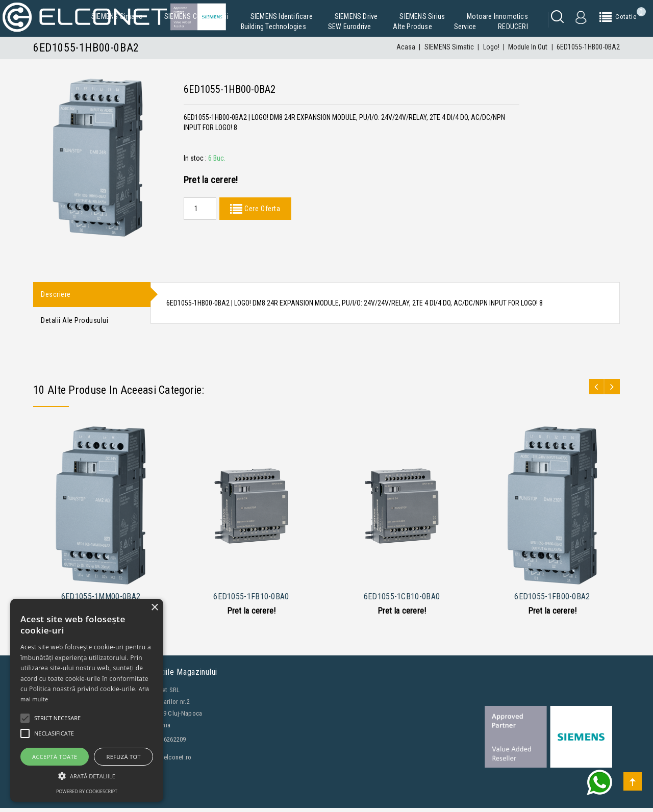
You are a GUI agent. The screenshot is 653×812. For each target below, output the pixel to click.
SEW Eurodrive (350, 27)
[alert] (87, 700)
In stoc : (195, 158)
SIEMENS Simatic (117, 16)
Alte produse (412, 27)
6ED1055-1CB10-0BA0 (402, 601)
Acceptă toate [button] (55, 757)
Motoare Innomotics (497, 16)
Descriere (56, 295)
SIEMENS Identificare (282, 16)
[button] (87, 776)
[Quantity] (200, 209)
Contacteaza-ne (64, 803)
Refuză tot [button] (124, 757)
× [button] (154, 608)
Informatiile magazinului (176, 676)
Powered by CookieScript (87, 791)
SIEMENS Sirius (422, 16)
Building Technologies (273, 27)
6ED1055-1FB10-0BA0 (251, 601)
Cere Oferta (261, 209)
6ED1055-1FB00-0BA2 (552, 601)
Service (465, 27)
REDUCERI (513, 27)
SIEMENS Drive (356, 16)
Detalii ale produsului (74, 323)
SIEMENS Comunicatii (196, 16)
